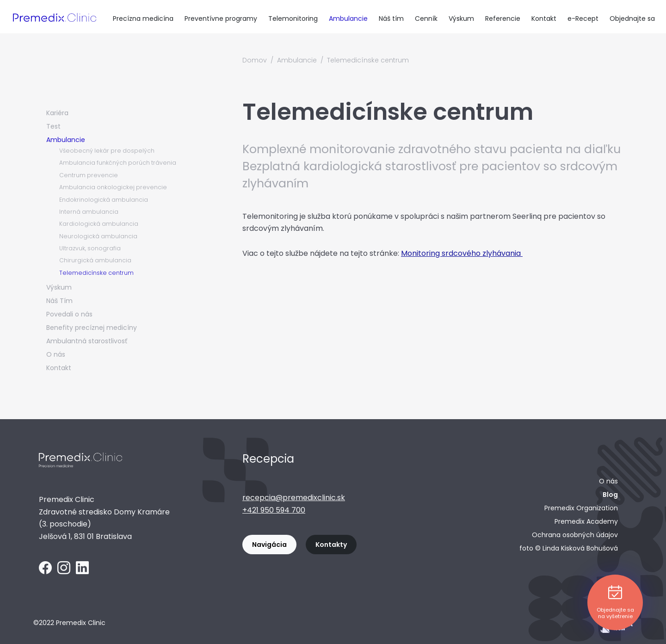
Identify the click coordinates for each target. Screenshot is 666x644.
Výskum (461, 19)
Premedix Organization (581, 508)
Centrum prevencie (89, 175)
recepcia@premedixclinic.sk (294, 498)
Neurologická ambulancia (98, 236)
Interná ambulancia (89, 212)
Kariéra (57, 113)
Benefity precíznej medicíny (92, 328)
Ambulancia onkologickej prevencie (113, 187)
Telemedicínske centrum (96, 273)
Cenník (426, 19)
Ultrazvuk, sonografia (90, 248)
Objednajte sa (632, 19)
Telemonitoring (293, 19)
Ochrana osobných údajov (575, 535)
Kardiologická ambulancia (99, 224)
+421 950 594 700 (274, 510)
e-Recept (583, 19)
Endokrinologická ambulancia (104, 200)
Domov (255, 60)
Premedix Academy (586, 521)
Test (53, 126)
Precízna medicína (143, 19)
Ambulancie (348, 19)
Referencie (503, 19)
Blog (610, 495)
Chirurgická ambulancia (95, 260)
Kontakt (544, 19)
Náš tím (391, 19)
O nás (56, 354)
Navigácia (269, 545)
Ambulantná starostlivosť (87, 341)
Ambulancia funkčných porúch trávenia (118, 163)
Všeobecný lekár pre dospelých (107, 151)
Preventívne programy (221, 19)
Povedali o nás (69, 314)
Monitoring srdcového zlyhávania (462, 253)
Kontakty (331, 545)
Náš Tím (59, 301)
